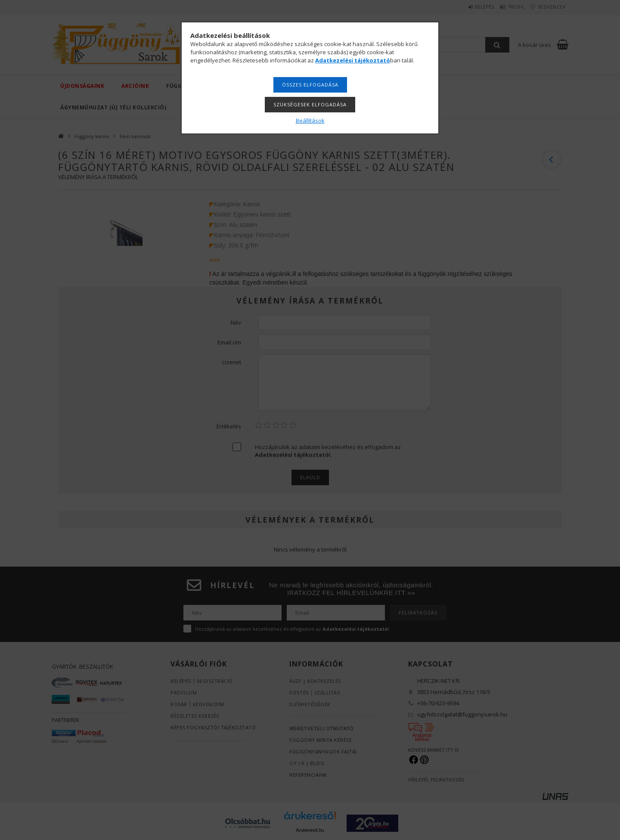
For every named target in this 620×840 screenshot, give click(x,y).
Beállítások (310, 121)
